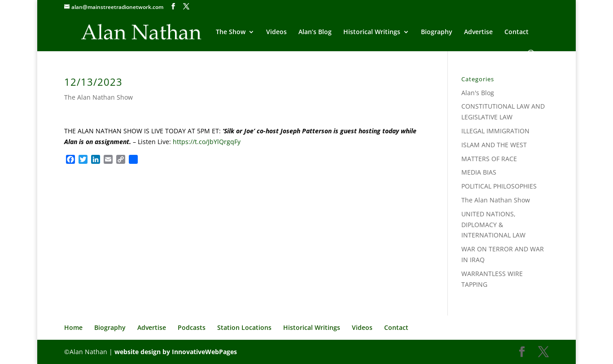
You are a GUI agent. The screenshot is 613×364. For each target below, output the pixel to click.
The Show (231, 32)
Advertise (478, 32)
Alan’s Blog (315, 32)
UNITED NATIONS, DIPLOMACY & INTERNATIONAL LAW (493, 225)
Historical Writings (372, 32)
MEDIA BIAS (479, 172)
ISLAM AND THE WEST (494, 145)
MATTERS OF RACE (489, 159)
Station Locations (244, 327)
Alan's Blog (478, 93)
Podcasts (192, 327)
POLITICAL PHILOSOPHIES (499, 186)
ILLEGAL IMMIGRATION (495, 131)
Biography (437, 32)
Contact (517, 32)
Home (73, 327)
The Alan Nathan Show (99, 97)
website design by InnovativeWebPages (176, 352)
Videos (276, 32)
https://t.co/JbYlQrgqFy (207, 142)
